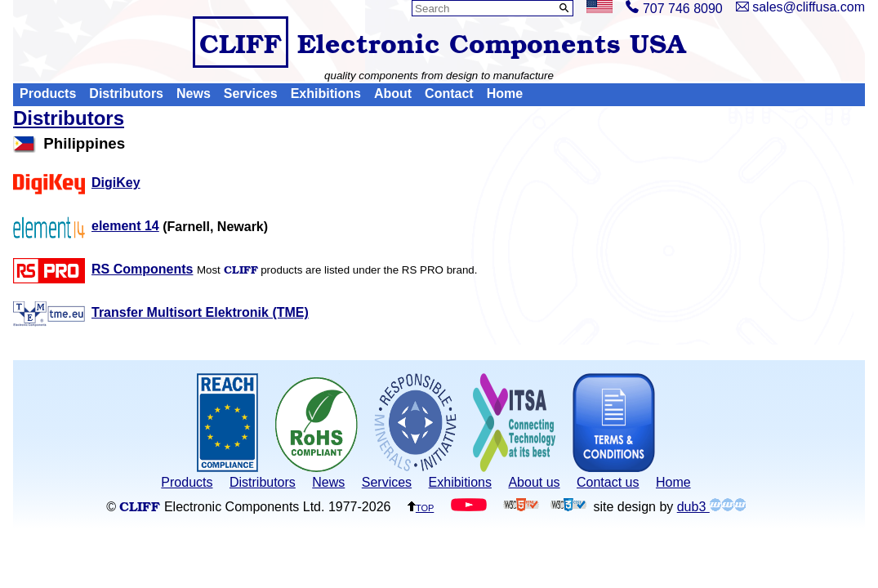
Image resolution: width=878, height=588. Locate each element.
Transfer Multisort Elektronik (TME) (161, 312)
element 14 (86, 226)
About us (534, 482)
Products (48, 94)
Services (251, 94)
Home (505, 94)
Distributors (126, 94)
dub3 (711, 507)
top (421, 507)
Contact (449, 94)
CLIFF (241, 42)
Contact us (608, 482)
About (393, 94)
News (194, 94)
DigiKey (77, 183)
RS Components (103, 269)
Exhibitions (326, 94)
